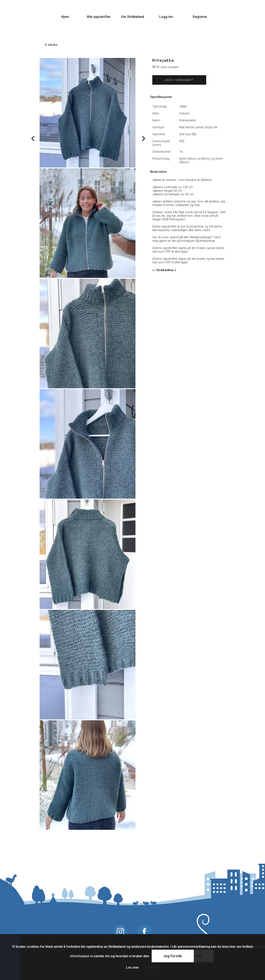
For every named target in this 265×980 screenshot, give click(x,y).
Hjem (65, 17)
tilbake (51, 45)
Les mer (132, 967)
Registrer (200, 17)
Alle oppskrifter (99, 17)
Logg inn (166, 17)
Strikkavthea (166, 270)
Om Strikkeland (132, 17)
